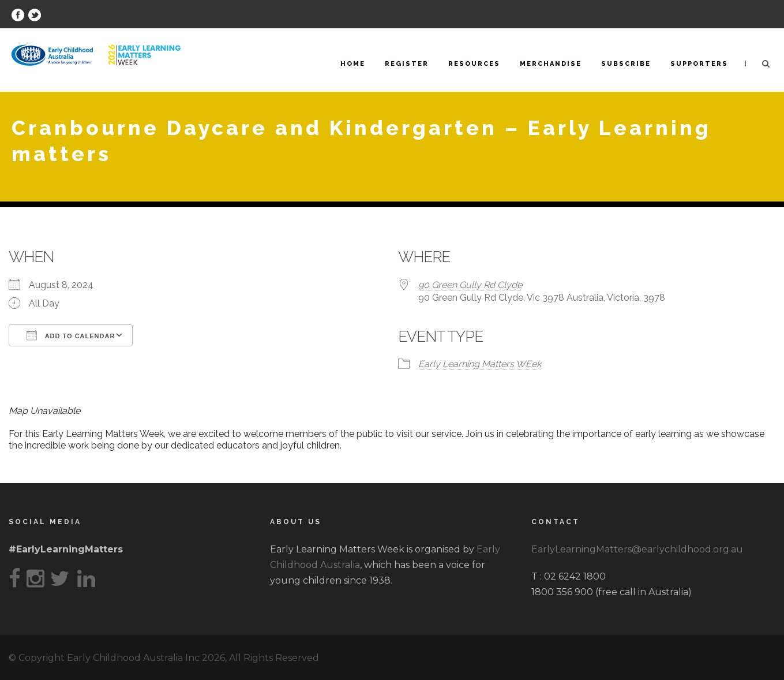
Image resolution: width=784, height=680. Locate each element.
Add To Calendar (71, 335)
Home (353, 64)
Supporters (699, 64)
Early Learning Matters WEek (480, 364)
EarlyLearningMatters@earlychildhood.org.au (637, 549)
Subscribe (626, 64)
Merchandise (551, 64)
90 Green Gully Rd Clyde (470, 285)
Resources (474, 64)
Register (407, 64)
